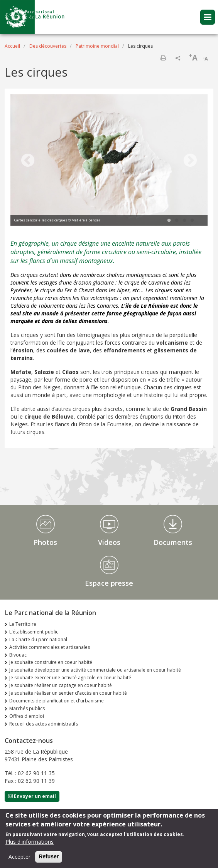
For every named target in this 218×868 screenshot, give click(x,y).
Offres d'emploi (27, 716)
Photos (45, 542)
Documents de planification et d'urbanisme (57, 701)
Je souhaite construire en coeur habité (51, 662)
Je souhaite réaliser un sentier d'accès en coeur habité (68, 693)
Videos (109, 542)
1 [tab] (169, 221)
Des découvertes (48, 46)
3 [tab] (184, 221)
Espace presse (109, 583)
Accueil (12, 46)
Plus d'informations (30, 842)
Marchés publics (27, 708)
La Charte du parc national (38, 639)
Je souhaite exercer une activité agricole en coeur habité (70, 678)
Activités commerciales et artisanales (50, 647)
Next (190, 161)
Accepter (19, 857)
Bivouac (18, 655)
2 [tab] (177, 221)
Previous (28, 161)
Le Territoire (23, 624)
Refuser (49, 856)
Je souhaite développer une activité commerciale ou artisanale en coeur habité (95, 670)
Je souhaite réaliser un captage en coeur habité (61, 685)
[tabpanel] (109, 161)
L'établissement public (34, 632)
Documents (173, 542)
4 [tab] (192, 221)
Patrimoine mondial (97, 46)
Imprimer (163, 58)
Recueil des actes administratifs (44, 724)
